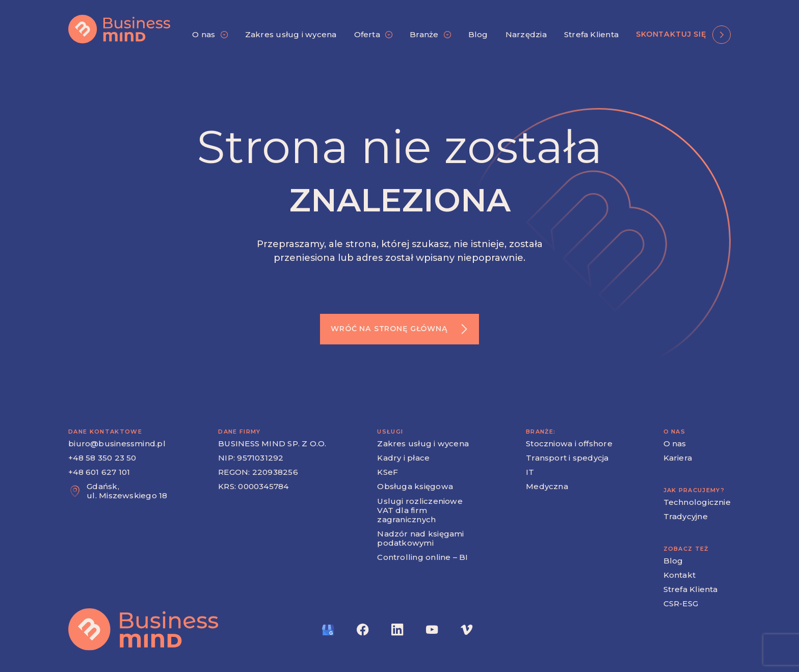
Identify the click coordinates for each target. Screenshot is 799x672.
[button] (210, 35)
